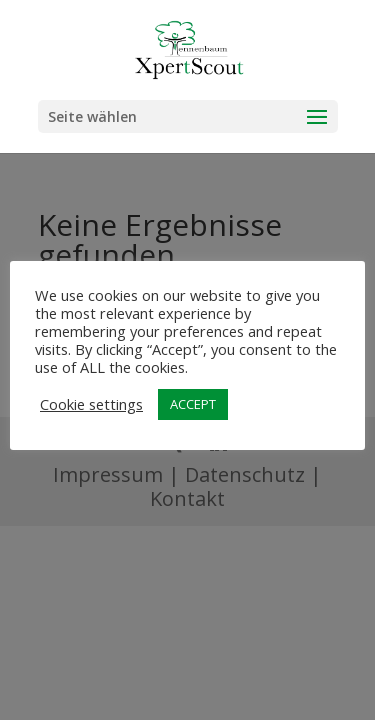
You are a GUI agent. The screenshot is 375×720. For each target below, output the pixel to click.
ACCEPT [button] (193, 404)
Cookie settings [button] (91, 404)
